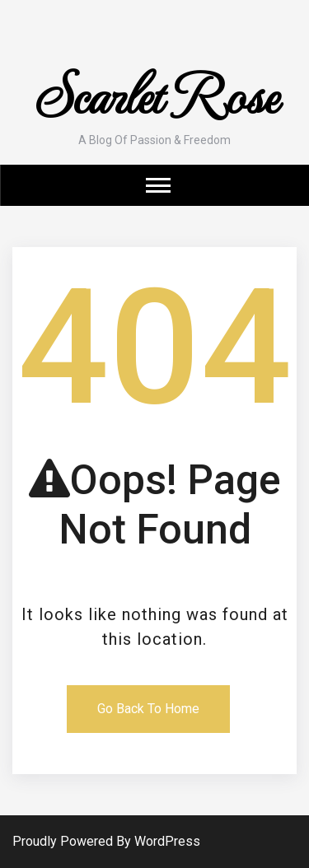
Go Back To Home (148, 709)
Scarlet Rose (154, 93)
